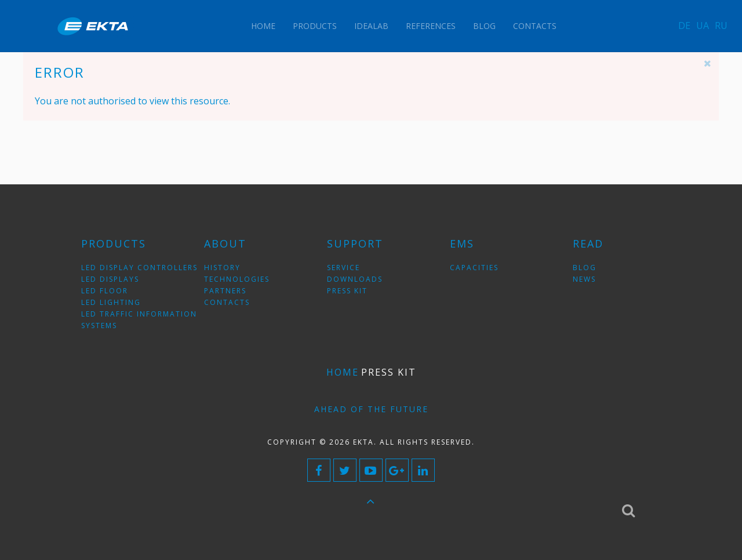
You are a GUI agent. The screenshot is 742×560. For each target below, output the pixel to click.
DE (684, 26)
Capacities (474, 268)
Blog (484, 26)
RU (721, 26)
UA (703, 26)
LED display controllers (139, 268)
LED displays (110, 279)
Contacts (535, 26)
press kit (347, 291)
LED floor (105, 291)
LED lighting (111, 302)
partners (225, 291)
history (222, 268)
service (343, 268)
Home (263, 26)
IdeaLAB (371, 26)
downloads (355, 279)
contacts (227, 302)
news (584, 279)
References (431, 26)
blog (585, 268)
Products (315, 26)
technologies (237, 279)
